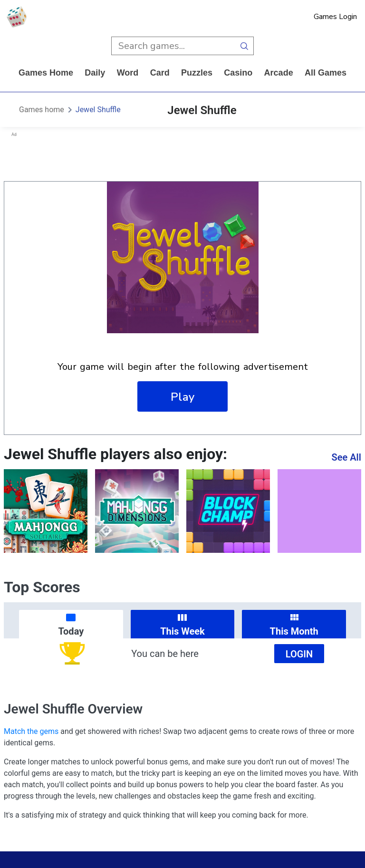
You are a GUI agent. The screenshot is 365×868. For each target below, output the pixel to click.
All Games (326, 73)
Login (299, 654)
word (128, 73)
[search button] (245, 46)
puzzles (197, 73)
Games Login (335, 17)
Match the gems (31, 731)
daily (95, 73)
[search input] (173, 46)
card (160, 73)
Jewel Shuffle (98, 110)
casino (238, 73)
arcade (279, 73)
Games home (46, 73)
